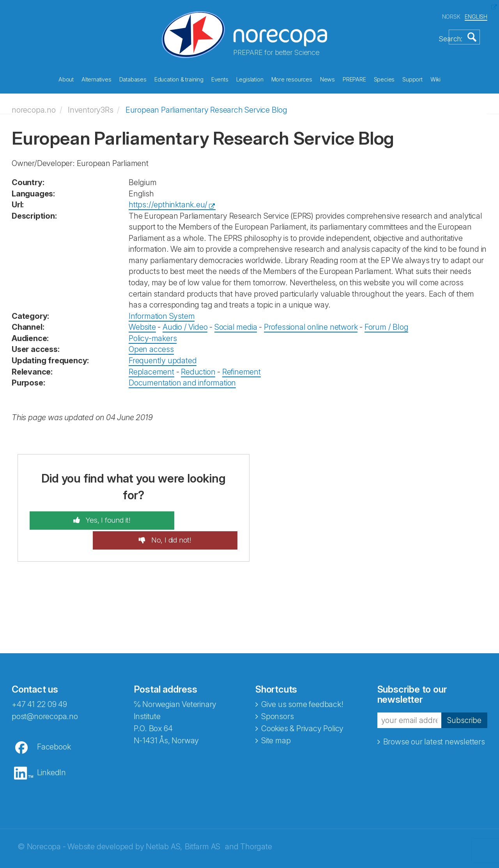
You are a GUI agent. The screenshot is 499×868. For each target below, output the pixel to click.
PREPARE (354, 78)
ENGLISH (476, 15)
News (327, 78)
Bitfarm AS (203, 822)
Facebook (54, 723)
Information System (162, 311)
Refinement (242, 367)
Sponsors (277, 692)
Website (142, 322)
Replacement (151, 367)
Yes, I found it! (85, 516)
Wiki (435, 78)
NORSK (451, 15)
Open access (151, 345)
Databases (133, 78)
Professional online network (311, 322)
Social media (236, 322)
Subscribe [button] (464, 696)
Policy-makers (153, 333)
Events (220, 78)
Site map (276, 716)
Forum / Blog (387, 322)
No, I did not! (193, 516)
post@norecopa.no (45, 692)
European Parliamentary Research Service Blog (206, 105)
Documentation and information (182, 378)
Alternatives (96, 78)
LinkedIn (51, 748)
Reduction (198, 367)
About (66, 78)
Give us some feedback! (302, 680)
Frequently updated (163, 356)
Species (384, 78)
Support (412, 78)
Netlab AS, (164, 822)
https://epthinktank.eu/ (168, 200)
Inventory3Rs (91, 105)
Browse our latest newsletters (434, 718)
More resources (292, 78)
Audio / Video (185, 322)
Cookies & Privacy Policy (302, 704)
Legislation (250, 78)
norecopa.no (34, 105)
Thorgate (256, 822)
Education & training (179, 78)
